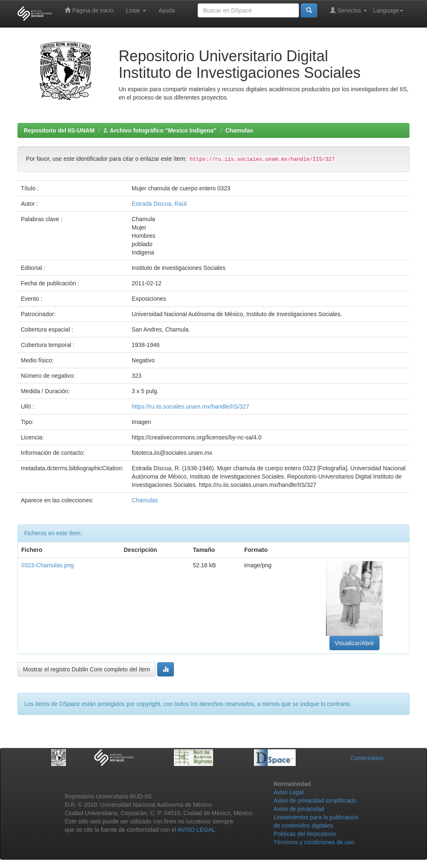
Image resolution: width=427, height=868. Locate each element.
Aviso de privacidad (299, 809)
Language (388, 10)
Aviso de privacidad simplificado (315, 801)
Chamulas (239, 130)
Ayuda (167, 10)
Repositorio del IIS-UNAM (59, 130)
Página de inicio (89, 10)
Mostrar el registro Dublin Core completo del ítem (87, 669)
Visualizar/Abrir (354, 643)
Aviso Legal (289, 792)
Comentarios (367, 758)
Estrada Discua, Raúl (159, 204)
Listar (136, 10)
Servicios (348, 10)
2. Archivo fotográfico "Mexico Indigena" (160, 130)
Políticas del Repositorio (305, 834)
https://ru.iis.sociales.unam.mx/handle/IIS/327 (191, 407)
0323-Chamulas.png (48, 565)
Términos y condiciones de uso (314, 842)
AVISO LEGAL (196, 830)
